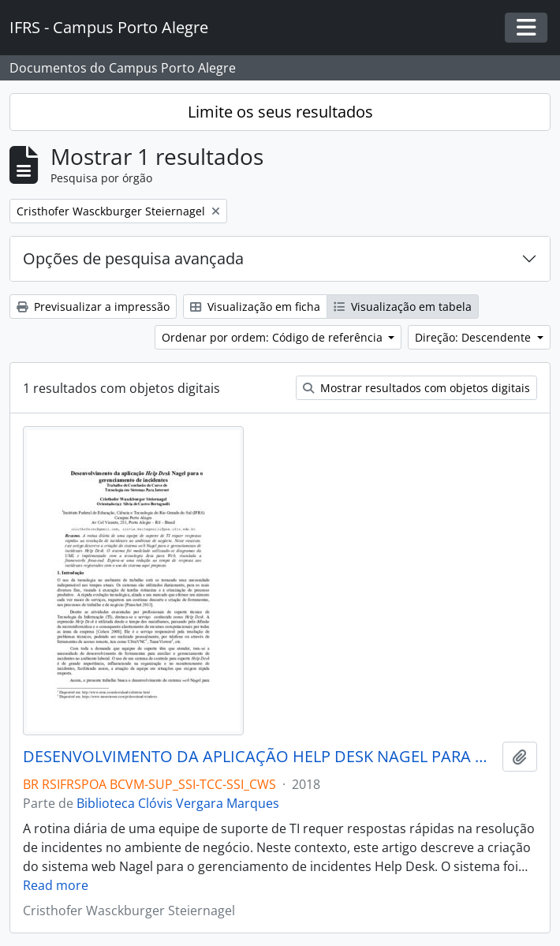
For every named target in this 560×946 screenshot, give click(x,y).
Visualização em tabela (403, 307)
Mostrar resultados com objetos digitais (416, 388)
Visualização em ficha (255, 307)
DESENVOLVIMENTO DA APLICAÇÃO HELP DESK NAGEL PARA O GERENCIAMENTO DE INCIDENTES (259, 757)
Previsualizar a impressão (93, 307)
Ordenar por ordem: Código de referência (274, 337)
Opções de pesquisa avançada (133, 258)
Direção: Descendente (474, 337)
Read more (56, 885)
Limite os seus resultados (280, 112)
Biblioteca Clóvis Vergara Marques (178, 803)
